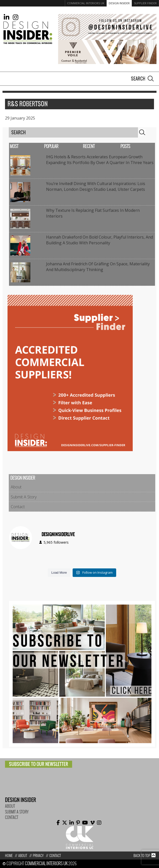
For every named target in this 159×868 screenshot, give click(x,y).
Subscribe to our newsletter (39, 764)
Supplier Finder (145, 3)
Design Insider (119, 3)
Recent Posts (107, 146)
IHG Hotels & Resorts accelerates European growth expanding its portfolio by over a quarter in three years (100, 160)
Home (9, 856)
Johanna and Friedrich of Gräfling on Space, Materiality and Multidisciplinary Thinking (98, 267)
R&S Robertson (28, 104)
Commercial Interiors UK (86, 3)
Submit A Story (24, 497)
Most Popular (34, 146)
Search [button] (151, 79)
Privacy (38, 856)
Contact (18, 507)
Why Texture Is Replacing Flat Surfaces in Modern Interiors (93, 213)
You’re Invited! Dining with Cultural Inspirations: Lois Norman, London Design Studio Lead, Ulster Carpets (96, 186)
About (16, 487)
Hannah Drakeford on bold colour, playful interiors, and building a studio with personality (100, 240)
